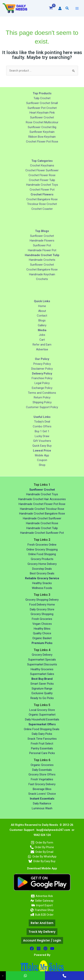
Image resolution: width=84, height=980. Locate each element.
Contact (42, 316)
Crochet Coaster (42, 209)
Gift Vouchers (42, 441)
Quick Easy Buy (42, 446)
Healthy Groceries (42, 669)
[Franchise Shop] (42, 910)
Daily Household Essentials (42, 719)
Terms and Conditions (42, 393)
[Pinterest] (45, 948)
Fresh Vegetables (42, 779)
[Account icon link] (60, 8)
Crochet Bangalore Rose (42, 199)
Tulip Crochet (42, 98)
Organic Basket (42, 638)
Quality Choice (42, 633)
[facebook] (32, 948)
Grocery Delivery (42, 655)
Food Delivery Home (42, 605)
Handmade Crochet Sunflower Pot (42, 533)
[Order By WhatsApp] (42, 857)
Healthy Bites (42, 629)
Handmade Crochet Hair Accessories (42, 499)
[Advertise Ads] (42, 896)
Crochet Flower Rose (42, 175)
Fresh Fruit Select (42, 744)
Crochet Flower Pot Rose (42, 142)
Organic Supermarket (42, 715)
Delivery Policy (42, 374)
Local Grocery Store (42, 710)
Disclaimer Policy (42, 369)
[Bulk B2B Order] (42, 915)
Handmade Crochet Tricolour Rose (42, 509)
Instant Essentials (42, 799)
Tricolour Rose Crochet (42, 204)
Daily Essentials (42, 770)
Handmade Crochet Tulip (42, 528)
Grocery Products (42, 559)
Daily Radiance (42, 803)
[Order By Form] (42, 843)
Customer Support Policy (42, 407)
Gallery (42, 325)
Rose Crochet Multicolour (42, 122)
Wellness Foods (42, 588)
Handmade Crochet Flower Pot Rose (42, 504)
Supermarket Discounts (42, 664)
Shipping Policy (42, 402)
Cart (42, 340)
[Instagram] (39, 948)
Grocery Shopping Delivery (42, 600)
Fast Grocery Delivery (42, 784)
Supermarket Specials (42, 660)
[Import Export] (42, 905)
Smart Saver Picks (42, 684)
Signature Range (42, 689)
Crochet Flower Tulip (42, 180)
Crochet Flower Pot (42, 190)
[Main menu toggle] (77, 8)
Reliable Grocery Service (42, 578)
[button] (67, 8)
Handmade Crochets (42, 260)
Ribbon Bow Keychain (42, 137)
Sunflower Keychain (42, 132)
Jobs (42, 335)
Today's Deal (42, 422)
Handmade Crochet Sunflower (42, 518)
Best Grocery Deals (42, 573)
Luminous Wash (42, 808)
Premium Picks (42, 643)
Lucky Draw (42, 436)
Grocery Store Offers (42, 774)
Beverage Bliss (42, 789)
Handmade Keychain (42, 274)
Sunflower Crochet (42, 117)
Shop (42, 465)
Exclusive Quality (42, 693)
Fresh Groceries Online (42, 545)
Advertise (42, 349)
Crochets (42, 279)
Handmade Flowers (42, 241)
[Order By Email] (42, 852)
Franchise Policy (42, 378)
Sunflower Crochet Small (42, 103)
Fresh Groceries (42, 619)
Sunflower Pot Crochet (42, 108)
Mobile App (42, 455)
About (42, 311)
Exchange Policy (42, 388)
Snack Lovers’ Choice (42, 794)
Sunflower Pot (42, 245)
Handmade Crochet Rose (42, 523)
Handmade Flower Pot (42, 250)
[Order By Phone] (42, 847)
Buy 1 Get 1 (42, 431)
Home (42, 306)
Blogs (42, 320)
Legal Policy (42, 383)
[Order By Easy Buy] (42, 861)
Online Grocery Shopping (42, 549)
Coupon (42, 460)
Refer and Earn (42, 345)
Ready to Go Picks (42, 698)
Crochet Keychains (42, 165)
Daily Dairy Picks (42, 734)
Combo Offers (42, 426)
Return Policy (42, 397)
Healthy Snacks (42, 583)
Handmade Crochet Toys (42, 185)
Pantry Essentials (42, 748)
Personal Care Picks (42, 753)
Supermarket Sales (42, 674)
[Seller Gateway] (42, 901)
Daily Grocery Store (42, 609)
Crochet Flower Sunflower (42, 170)
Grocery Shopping (42, 614)
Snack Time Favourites (42, 739)
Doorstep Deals (42, 569)
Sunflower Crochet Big (42, 127)
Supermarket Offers (42, 724)
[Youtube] (52, 948)
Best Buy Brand (42, 679)
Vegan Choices (42, 624)
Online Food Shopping (42, 554)
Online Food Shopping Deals (42, 729)
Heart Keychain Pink (42, 113)
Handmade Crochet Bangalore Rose (42, 514)
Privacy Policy (42, 364)
